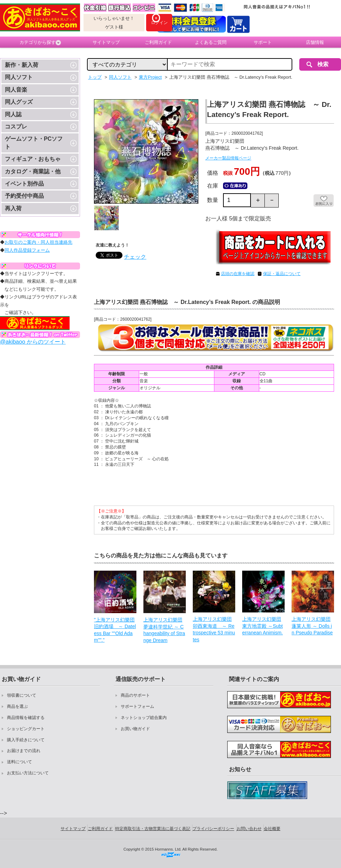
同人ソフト (19, 77)
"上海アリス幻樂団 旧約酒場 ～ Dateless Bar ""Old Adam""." (115, 630)
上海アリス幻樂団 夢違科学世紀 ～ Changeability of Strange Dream (164, 630)
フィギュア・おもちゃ (33, 159)
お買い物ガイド (135, 729)
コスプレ (16, 127)
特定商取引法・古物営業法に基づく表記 (153, 829)
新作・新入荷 (22, 65)
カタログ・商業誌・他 (33, 171)
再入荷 (13, 208)
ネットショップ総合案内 (144, 718)
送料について (19, 762)
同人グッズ (19, 102)
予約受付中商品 (24, 196)
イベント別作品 (24, 184)
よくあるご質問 (211, 42)
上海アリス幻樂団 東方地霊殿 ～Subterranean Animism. (263, 626)
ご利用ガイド (158, 42)
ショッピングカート (26, 729)
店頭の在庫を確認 (238, 274)
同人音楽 (16, 90)
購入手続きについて (26, 740)
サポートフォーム (137, 706)
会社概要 (272, 829)
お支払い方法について (28, 773)
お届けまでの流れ (24, 751)
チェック (135, 257)
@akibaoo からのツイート (33, 342)
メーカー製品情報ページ (228, 158)
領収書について (22, 695)
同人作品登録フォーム (27, 250)
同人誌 (13, 114)
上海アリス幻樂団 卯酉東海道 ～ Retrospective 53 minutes (214, 629)
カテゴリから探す (40, 42)
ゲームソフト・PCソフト (34, 143)
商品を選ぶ (17, 706)
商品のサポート (135, 695)
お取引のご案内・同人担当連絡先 (38, 242)
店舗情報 (315, 42)
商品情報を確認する (26, 718)
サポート (263, 42)
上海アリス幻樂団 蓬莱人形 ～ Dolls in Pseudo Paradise (312, 626)
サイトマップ (106, 42)
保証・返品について (282, 274)
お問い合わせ (249, 829)
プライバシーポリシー (213, 829)
